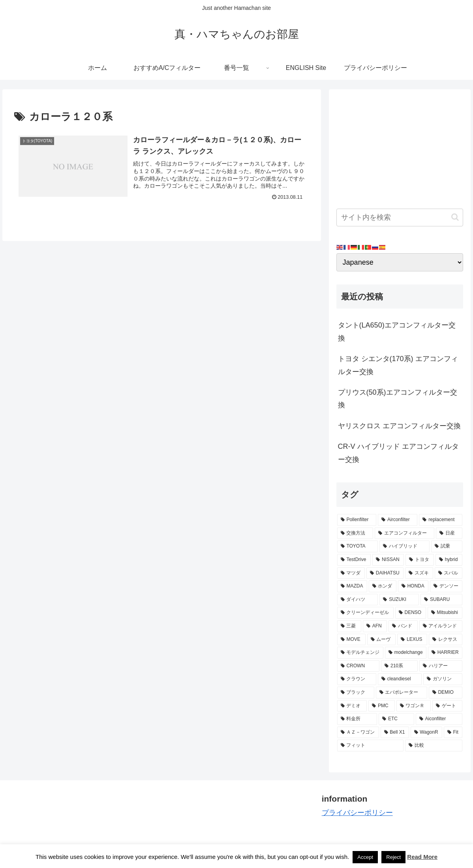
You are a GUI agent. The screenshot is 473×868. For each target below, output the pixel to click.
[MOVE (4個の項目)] (351, 640)
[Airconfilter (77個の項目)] (398, 520)
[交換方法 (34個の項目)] (355, 533)
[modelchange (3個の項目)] (406, 653)
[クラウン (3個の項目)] (357, 679)
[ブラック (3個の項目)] (356, 693)
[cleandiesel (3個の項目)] (400, 679)
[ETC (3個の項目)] (396, 719)
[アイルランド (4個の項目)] (441, 626)
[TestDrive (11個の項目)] (354, 560)
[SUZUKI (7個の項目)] (399, 600)
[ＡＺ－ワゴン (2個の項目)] (358, 732)
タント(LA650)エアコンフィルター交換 (397, 331)
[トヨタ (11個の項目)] (420, 560)
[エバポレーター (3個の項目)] (402, 693)
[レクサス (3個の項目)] (446, 640)
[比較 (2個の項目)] (434, 746)
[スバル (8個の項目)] (449, 573)
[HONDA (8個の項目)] (413, 586)
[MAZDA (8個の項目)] (352, 586)
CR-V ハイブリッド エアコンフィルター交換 (398, 453)
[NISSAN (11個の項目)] (388, 560)
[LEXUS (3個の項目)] (412, 640)
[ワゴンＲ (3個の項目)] (414, 706)
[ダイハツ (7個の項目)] (358, 600)
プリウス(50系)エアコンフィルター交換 (398, 399)
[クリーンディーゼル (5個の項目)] (365, 613)
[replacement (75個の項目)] (441, 520)
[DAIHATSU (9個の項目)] (385, 573)
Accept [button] (365, 857)
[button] (455, 217)
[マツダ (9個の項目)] (351, 573)
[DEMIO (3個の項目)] (446, 693)
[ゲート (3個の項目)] (447, 706)
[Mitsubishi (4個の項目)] (445, 613)
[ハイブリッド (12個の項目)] (404, 546)
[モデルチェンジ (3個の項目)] (360, 653)
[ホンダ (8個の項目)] (383, 586)
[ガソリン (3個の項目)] (443, 679)
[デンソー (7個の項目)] (446, 586)
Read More (422, 857)
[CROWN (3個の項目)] (359, 666)
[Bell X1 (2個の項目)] (395, 732)
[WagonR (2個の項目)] (426, 732)
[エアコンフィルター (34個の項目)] (404, 533)
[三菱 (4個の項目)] (349, 626)
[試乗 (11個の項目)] (447, 546)
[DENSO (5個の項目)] (411, 613)
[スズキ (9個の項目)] (419, 573)
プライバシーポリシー (357, 813)
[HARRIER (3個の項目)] (445, 653)
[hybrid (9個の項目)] (449, 560)
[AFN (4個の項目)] (375, 626)
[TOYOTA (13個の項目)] (358, 546)
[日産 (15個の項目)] (449, 533)
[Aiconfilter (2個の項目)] (439, 719)
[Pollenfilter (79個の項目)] (357, 520)
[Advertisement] (400, 146)
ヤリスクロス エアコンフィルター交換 (399, 426)
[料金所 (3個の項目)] (357, 719)
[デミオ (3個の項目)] (352, 706)
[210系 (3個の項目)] (399, 666)
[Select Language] (400, 262)
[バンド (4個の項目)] (403, 626)
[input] (400, 217)
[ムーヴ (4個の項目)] (382, 640)
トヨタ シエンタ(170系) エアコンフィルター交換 (398, 365)
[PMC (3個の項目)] (381, 706)
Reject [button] (393, 857)
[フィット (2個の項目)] (371, 746)
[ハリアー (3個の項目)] (441, 666)
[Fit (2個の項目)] (453, 732)
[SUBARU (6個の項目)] (441, 600)
